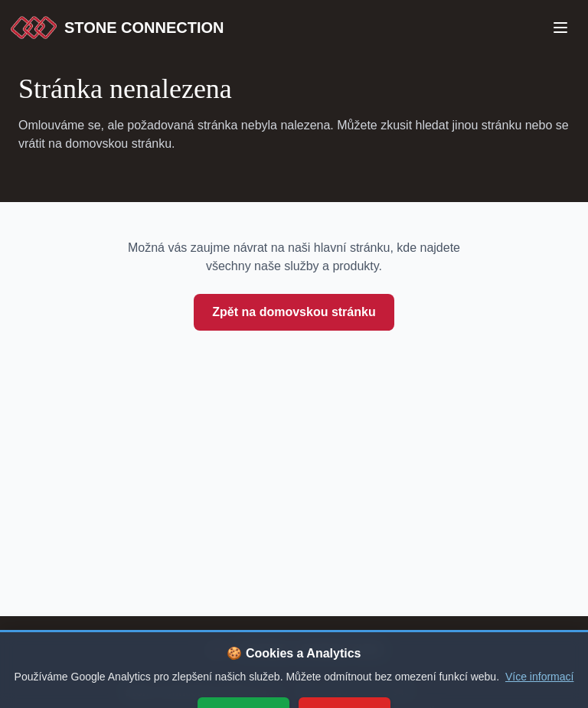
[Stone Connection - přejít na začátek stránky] (294, 650)
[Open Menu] (560, 28)
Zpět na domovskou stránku (294, 312)
